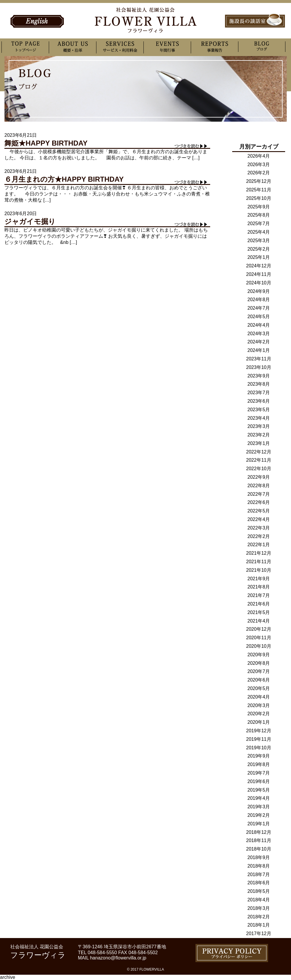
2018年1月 (259, 925)
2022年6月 (259, 502)
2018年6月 (259, 883)
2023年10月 (259, 367)
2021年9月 (259, 579)
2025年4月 (259, 232)
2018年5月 (259, 891)
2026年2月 (259, 173)
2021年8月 (259, 587)
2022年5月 (259, 511)
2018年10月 (259, 849)
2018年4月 (259, 900)
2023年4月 (259, 418)
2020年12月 (259, 629)
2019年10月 (259, 748)
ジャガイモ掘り (30, 221)
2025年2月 (259, 249)
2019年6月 (259, 781)
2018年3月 (259, 908)
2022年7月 (259, 494)
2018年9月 (259, 857)
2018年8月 (259, 866)
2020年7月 (259, 671)
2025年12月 (259, 181)
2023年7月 (259, 393)
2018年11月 (259, 840)
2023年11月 (259, 359)
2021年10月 (259, 570)
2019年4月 (259, 798)
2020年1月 (259, 722)
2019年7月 (259, 773)
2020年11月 (259, 638)
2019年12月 (259, 731)
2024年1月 (259, 350)
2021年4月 (259, 621)
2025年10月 (259, 198)
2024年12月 (259, 266)
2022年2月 (259, 536)
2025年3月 (259, 241)
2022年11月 (259, 460)
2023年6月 (259, 401)
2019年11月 (259, 739)
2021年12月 (259, 553)
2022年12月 (259, 452)
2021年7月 (259, 595)
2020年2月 (259, 714)
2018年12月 (259, 832)
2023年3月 (259, 426)
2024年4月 (259, 325)
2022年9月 (259, 477)
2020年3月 (259, 705)
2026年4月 (259, 156)
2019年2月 (259, 815)
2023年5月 (259, 410)
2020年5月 (259, 688)
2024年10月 (259, 283)
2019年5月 (259, 790)
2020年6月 (259, 680)
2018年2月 (259, 917)
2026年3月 (259, 165)
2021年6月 (259, 604)
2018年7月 (259, 874)
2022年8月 (259, 486)
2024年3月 (259, 334)
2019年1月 (259, 824)
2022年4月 (259, 519)
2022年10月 (259, 469)
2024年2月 (259, 342)
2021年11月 (259, 562)
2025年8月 (259, 215)
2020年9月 (259, 655)
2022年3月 (259, 528)
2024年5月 (259, 317)
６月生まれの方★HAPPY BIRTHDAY (64, 179)
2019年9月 (259, 756)
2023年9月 (259, 376)
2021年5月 (259, 612)
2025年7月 (259, 224)
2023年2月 (259, 435)
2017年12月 (259, 933)
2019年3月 (259, 807)
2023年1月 (259, 443)
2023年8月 (259, 384)
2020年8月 (259, 663)
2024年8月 (259, 300)
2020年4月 (259, 697)
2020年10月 (259, 646)
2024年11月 (259, 274)
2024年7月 (259, 308)
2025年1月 (259, 257)
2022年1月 (259, 545)
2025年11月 (259, 190)
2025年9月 (259, 207)
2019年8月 (259, 764)
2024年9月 (259, 291)
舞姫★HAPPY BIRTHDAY (46, 143)
